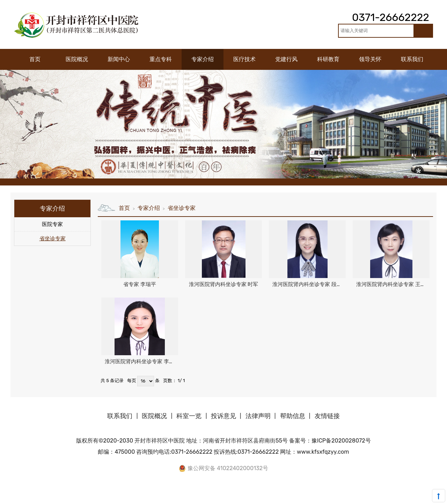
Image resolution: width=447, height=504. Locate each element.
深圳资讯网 (378, 500)
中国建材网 (63, 500)
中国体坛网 (306, 500)
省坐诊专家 (53, 239)
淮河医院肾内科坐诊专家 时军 (224, 284)
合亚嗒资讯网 (427, 500)
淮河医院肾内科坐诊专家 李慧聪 (141, 361)
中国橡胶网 (235, 500)
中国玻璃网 (159, 500)
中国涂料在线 (14, 500)
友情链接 (327, 416)
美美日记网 (282, 500)
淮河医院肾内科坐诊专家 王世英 (393, 284)
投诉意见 (223, 416)
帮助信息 (293, 416)
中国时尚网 (259, 500)
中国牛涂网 (87, 500)
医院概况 (154, 416)
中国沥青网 (40, 500)
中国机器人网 (185, 500)
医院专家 (52, 224)
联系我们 (120, 416)
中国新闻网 (330, 500)
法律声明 (258, 416)
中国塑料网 (211, 500)
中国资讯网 (354, 500)
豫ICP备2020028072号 (341, 441)
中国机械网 (135, 500)
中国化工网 (111, 500)
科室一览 (189, 416)
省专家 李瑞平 (140, 284)
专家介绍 (149, 208)
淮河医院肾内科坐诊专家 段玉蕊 (309, 284)
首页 (124, 208)
